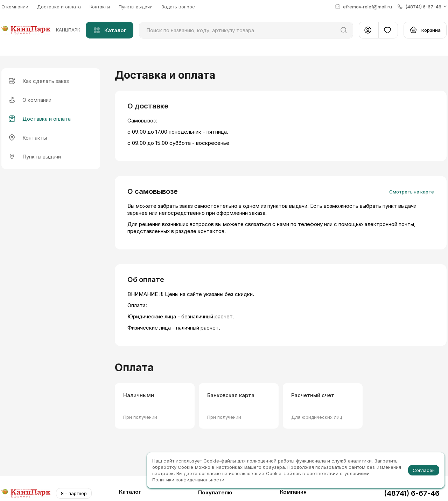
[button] (422, 7)
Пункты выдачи (136, 7)
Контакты (100, 7)
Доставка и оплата (59, 7)
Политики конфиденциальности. (189, 480)
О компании (15, 7)
